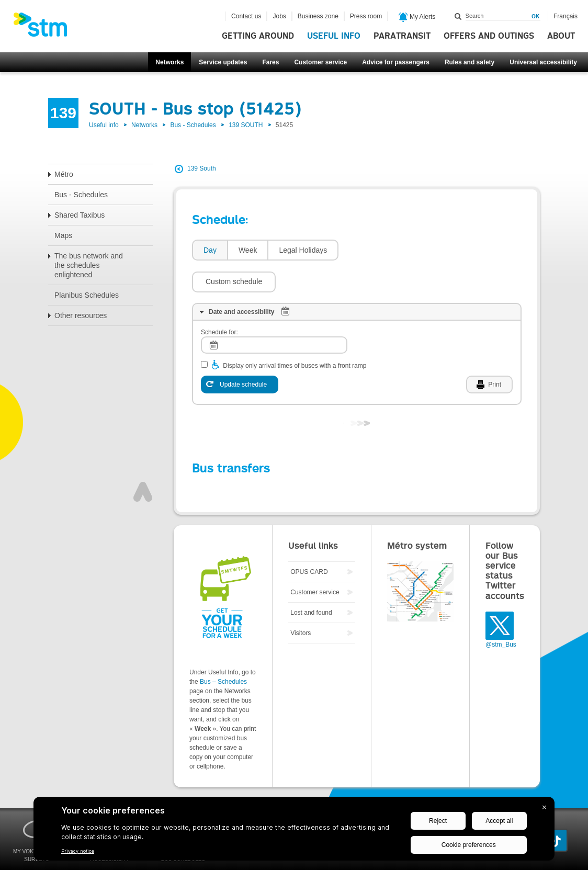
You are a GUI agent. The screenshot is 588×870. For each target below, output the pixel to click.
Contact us (246, 16)
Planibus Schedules (87, 295)
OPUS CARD (309, 540)
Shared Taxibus (80, 215)
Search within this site (458, 16)
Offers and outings (489, 36)
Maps (63, 235)
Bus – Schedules (223, 650)
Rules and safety (470, 62)
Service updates (223, 62)
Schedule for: (219, 301)
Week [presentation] (248, 250)
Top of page (143, 460)
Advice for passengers (396, 62)
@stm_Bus (501, 613)
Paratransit (402, 36)
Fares (270, 62)
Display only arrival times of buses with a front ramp (295, 334)
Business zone (318, 16)
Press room (366, 16)
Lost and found (311, 581)
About (561, 36)
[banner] (46, 28)
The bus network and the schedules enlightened (89, 265)
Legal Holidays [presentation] (303, 250)
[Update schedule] (240, 353)
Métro (64, 174)
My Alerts (417, 17)
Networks (169, 62)
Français (566, 16)
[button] (386, 250)
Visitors (301, 602)
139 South (202, 168)
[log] (274, 314)
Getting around (258, 36)
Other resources (81, 315)
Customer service (320, 62)
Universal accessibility (543, 62)
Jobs (279, 16)
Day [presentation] (210, 250)
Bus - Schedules (193, 125)
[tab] (210, 250)
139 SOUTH (246, 125)
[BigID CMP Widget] (294, 831)
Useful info (334, 36)
